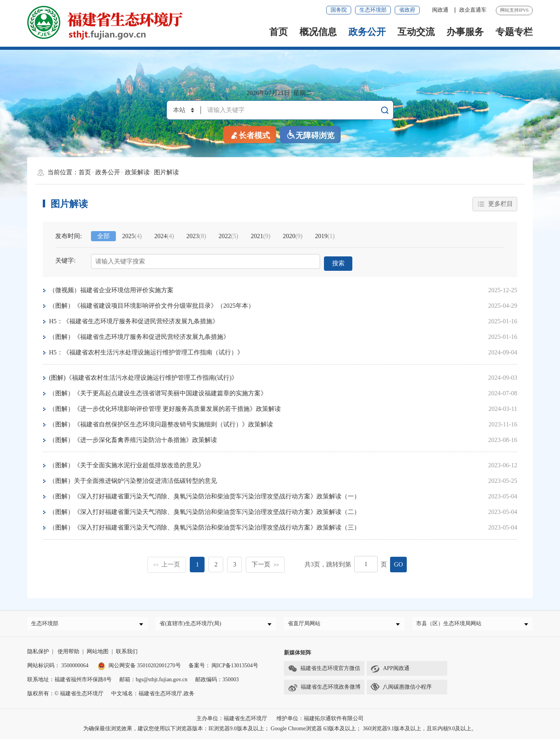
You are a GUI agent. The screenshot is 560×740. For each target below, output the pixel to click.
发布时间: (68, 236)
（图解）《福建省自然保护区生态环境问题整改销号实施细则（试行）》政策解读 (161, 423)
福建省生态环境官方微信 (324, 670)
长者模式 (250, 135)
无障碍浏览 (310, 135)
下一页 (265, 563)
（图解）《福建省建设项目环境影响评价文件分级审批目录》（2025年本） (152, 304)
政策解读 (137, 172)
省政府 (407, 10)
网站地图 (98, 653)
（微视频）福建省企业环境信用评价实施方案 (111, 288)
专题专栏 (514, 32)
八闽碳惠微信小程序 (407, 688)
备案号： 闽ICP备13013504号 (223, 667)
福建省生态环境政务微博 (324, 689)
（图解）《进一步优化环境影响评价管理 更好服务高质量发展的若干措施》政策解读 (165, 407)
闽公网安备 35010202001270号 (139, 667)
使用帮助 (68, 653)
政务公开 (367, 32)
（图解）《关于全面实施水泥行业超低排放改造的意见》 (127, 464)
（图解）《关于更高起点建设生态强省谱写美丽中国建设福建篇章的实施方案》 (158, 392)
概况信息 (318, 32)
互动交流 (416, 32)
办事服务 (465, 32)
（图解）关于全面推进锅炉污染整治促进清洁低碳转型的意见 (133, 479)
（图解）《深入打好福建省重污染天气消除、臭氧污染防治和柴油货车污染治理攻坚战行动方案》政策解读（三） (205, 526)
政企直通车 (473, 10)
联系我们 (127, 653)
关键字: (65, 261)
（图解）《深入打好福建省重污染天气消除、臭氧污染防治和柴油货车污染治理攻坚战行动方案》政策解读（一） (205, 495)
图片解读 (166, 172)
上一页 (167, 563)
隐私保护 (38, 653)
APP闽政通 (390, 670)
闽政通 (441, 10)
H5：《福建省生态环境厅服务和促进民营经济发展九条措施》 (134, 320)
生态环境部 (373, 10)
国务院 (339, 10)
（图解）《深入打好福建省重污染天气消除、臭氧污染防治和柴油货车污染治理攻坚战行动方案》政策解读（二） (205, 510)
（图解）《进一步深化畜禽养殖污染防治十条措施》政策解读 (133, 438)
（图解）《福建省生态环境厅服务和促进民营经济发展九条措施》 (139, 335)
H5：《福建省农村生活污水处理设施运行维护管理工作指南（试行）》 (146, 351)
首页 (278, 32)
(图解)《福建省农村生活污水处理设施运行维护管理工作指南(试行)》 (143, 376)
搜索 (339, 262)
